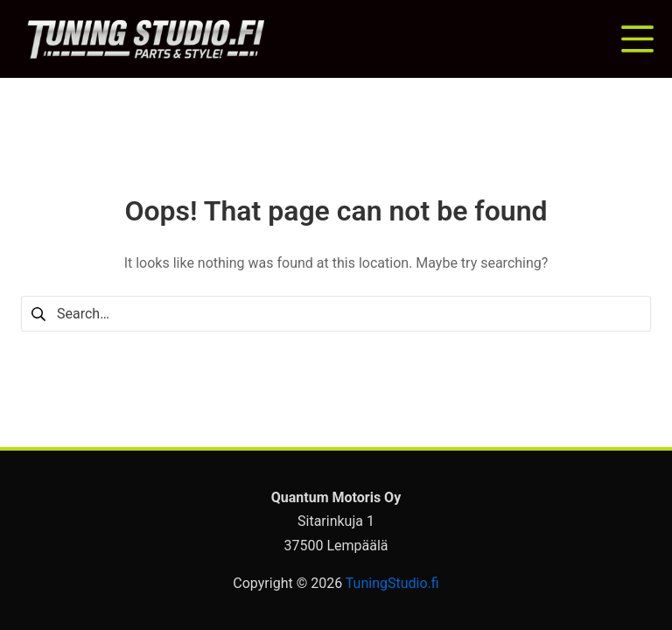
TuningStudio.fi (392, 583)
